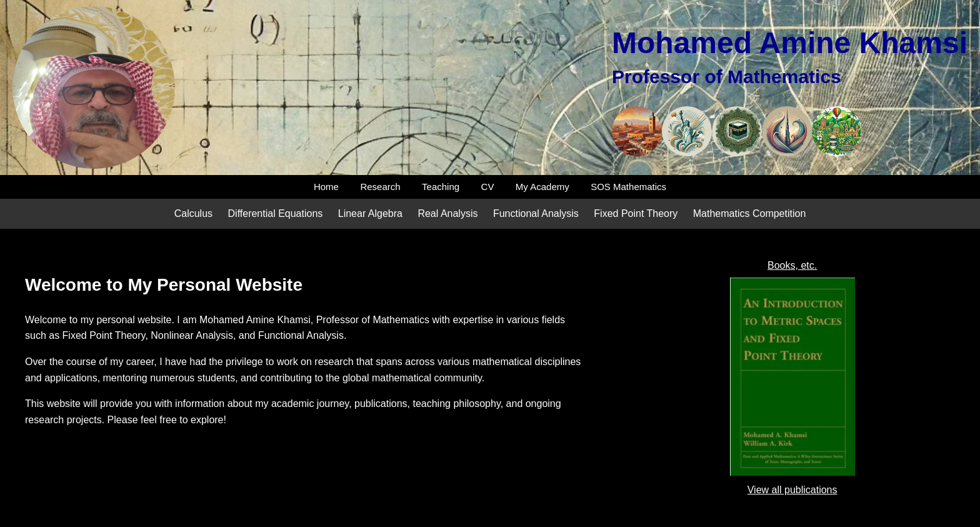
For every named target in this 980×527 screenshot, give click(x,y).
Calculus (193, 213)
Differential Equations (276, 213)
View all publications (792, 490)
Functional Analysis (536, 213)
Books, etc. (792, 265)
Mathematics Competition (750, 213)
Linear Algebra (370, 213)
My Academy (542, 187)
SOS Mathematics (628, 187)
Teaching (441, 187)
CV (488, 187)
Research (380, 187)
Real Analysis (447, 213)
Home (326, 187)
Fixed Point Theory (636, 213)
